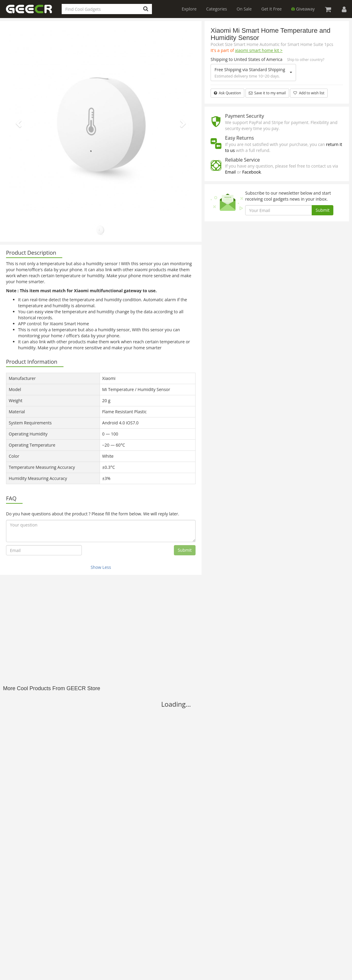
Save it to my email (267, 93)
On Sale (244, 9)
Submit (185, 550)
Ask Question (227, 93)
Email (230, 172)
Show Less (101, 567)
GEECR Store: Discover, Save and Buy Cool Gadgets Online (33, 12)
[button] (18, 122)
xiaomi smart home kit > (259, 50)
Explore (189, 9)
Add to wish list (309, 93)
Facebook (252, 172)
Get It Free (272, 9)
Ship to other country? (306, 60)
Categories (216, 9)
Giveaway (303, 9)
